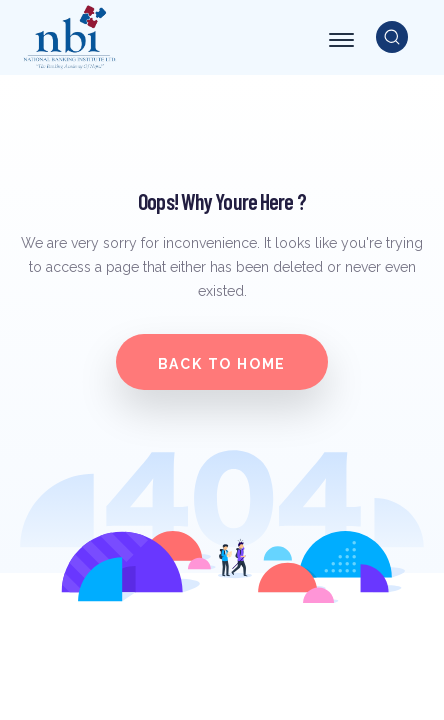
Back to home (222, 364)
